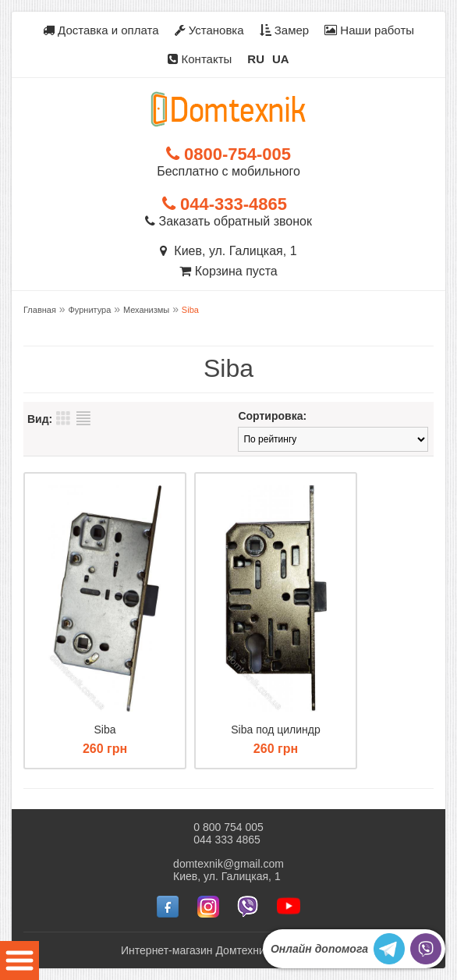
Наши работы (369, 30)
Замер (285, 30)
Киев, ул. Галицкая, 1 (228, 251)
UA (281, 59)
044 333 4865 (227, 840)
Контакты (200, 59)
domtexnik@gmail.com (228, 864)
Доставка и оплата (101, 30)
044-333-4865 (225, 204)
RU (256, 59)
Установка (209, 30)
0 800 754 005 (228, 827)
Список (83, 418)
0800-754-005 (228, 154)
